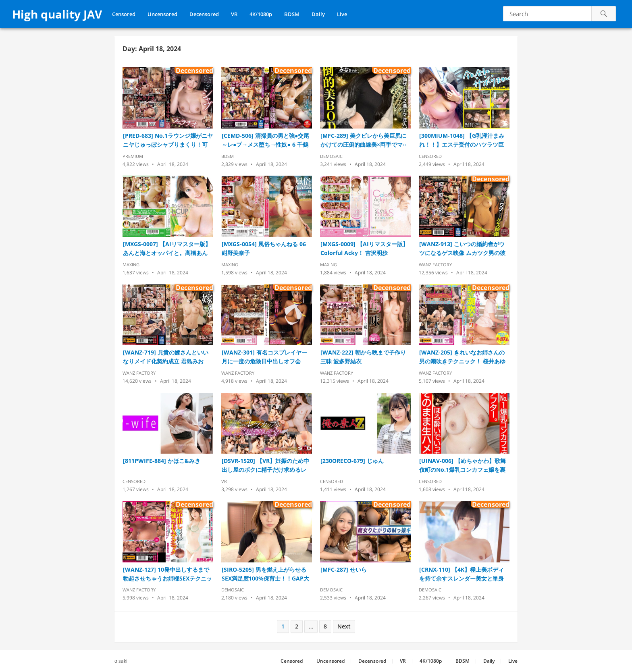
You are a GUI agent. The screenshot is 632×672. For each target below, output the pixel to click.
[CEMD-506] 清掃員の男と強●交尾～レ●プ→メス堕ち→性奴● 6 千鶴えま (265, 140)
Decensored (204, 14)
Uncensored (162, 14)
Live (342, 14)
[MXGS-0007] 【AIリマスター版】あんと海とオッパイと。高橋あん (167, 248)
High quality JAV (57, 14)
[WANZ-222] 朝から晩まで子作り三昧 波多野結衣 (363, 357)
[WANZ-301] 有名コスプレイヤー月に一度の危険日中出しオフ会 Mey (264, 357)
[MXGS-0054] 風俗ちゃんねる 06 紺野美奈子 (264, 248)
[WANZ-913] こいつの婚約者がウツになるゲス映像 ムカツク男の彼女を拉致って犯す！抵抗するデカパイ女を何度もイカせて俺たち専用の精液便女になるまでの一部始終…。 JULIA (462, 249)
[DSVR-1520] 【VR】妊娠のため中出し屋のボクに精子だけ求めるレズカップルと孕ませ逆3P (265, 466)
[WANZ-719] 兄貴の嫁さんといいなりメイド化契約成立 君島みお (166, 357)
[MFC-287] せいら (344, 569)
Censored (124, 14)
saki (123, 661)
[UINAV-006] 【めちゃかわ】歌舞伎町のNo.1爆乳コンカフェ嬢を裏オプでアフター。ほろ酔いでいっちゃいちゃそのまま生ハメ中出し (463, 466)
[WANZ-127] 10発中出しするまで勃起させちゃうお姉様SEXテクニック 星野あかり (167, 574)
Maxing (131, 264)
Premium (133, 156)
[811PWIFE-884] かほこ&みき (162, 461)
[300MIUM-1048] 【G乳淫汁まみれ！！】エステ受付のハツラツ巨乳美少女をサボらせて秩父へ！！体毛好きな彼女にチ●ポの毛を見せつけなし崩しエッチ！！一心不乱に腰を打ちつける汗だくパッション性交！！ (463, 140)
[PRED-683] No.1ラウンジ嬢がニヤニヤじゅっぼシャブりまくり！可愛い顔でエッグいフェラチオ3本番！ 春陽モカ (168, 140)
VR (234, 14)
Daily (318, 14)
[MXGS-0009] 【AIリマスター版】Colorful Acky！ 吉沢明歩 (364, 248)
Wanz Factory (435, 264)
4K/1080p (261, 14)
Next (344, 626)
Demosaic (331, 156)
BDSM (292, 14)
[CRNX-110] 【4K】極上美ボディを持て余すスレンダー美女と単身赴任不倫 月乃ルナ (462, 574)
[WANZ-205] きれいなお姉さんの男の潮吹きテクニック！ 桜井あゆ (462, 357)
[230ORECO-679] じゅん (352, 461)
